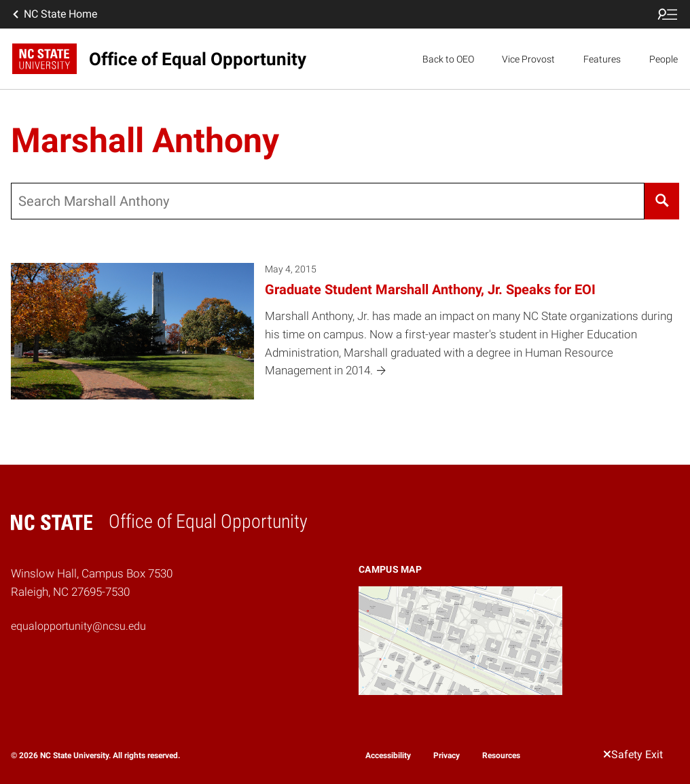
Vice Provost (528, 59)
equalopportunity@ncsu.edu (78, 626)
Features (602, 59)
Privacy (447, 755)
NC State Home (54, 14)
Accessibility (388, 755)
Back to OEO (448, 59)
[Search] (662, 201)
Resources (501, 755)
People (664, 59)
